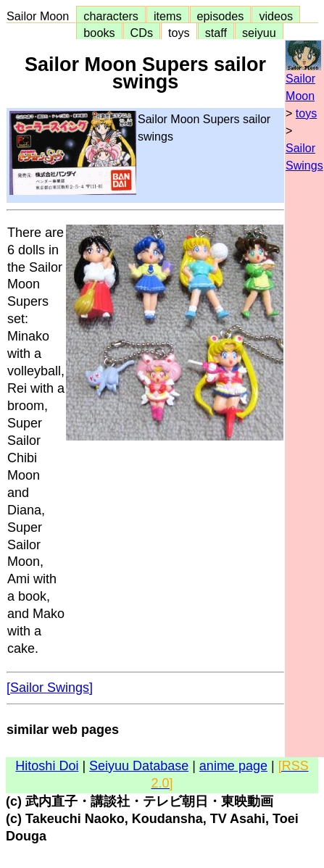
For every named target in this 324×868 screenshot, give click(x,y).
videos (276, 16)
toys (179, 33)
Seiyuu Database (139, 766)
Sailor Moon (41, 16)
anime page (233, 766)
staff (216, 33)
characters (111, 16)
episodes (221, 16)
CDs (142, 33)
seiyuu (259, 33)
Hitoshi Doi (47, 766)
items (168, 16)
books (99, 33)
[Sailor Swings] (50, 688)
